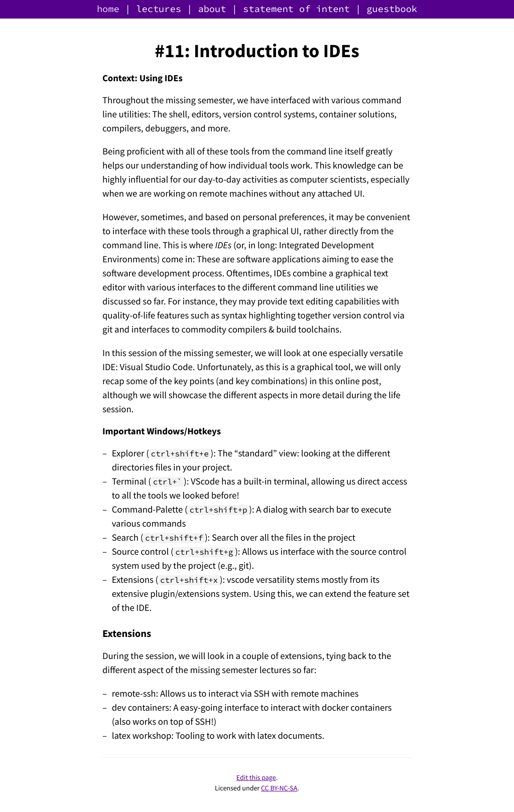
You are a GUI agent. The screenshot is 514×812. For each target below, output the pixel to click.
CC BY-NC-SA (279, 788)
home (108, 9)
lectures (159, 9)
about (212, 9)
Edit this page (256, 777)
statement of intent (296, 9)
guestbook (392, 9)
